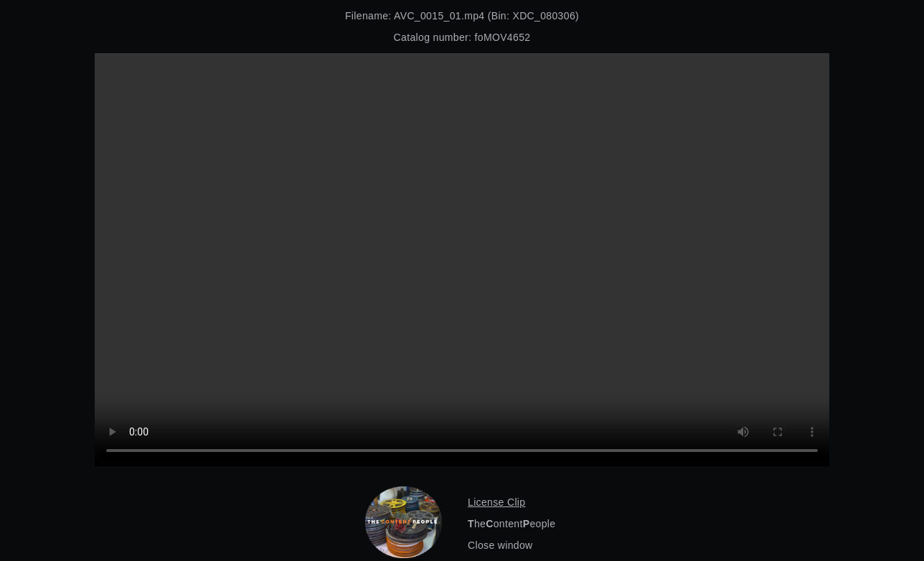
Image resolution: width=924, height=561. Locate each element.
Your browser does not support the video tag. (462, 260)
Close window (500, 545)
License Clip (496, 502)
